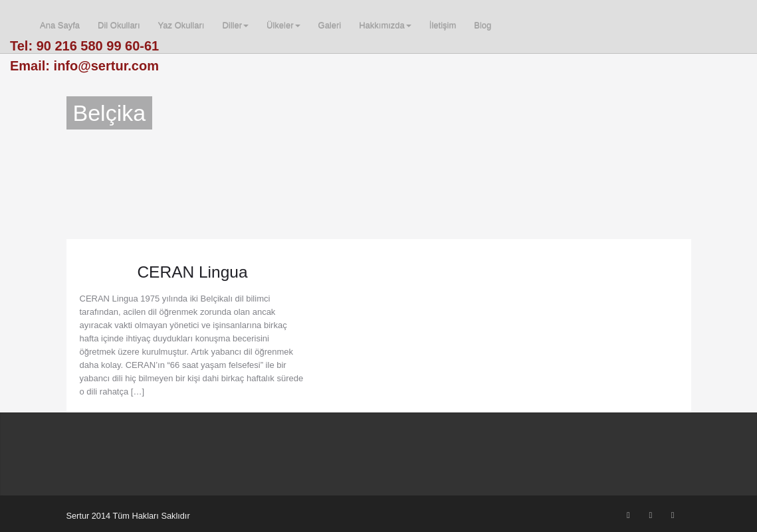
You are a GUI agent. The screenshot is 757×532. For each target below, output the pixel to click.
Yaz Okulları (181, 26)
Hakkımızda (385, 26)
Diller (235, 26)
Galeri (330, 26)
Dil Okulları (119, 26)
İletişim (443, 26)
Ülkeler (283, 26)
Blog (483, 26)
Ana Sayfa (60, 26)
